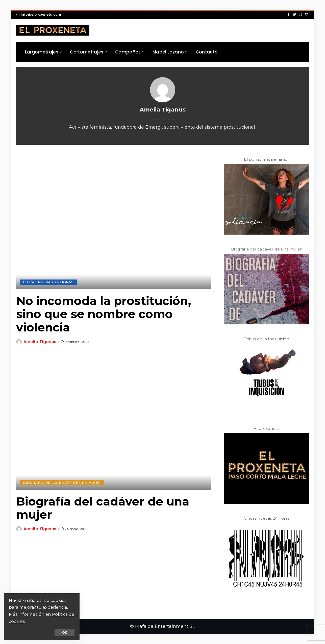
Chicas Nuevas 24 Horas (48, 282)
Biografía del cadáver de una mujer (103, 508)
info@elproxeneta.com (39, 15)
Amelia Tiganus (40, 342)
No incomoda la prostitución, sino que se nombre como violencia (104, 314)
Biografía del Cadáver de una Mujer (62, 483)
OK (65, 633)
